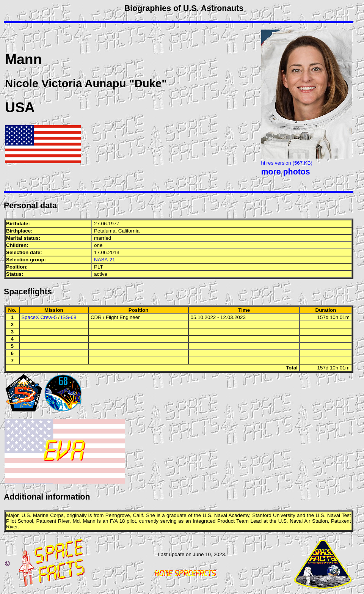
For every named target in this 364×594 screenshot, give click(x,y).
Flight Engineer (123, 317)
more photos (286, 172)
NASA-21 (105, 260)
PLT (98, 267)
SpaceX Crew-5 (39, 317)
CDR (96, 317)
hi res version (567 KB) (287, 163)
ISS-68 (69, 317)
